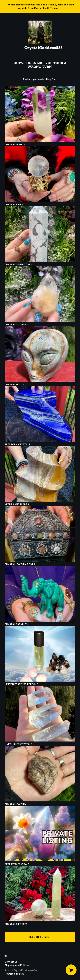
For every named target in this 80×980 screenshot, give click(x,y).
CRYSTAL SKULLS (40, 382)
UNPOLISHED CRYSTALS (40, 742)
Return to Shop (40, 937)
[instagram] (6, 956)
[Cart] (71, 970)
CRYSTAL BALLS (40, 203)
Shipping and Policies (17, 965)
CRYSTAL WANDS (40, 143)
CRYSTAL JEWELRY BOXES (40, 562)
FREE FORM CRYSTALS (40, 442)
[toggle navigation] (73, 33)
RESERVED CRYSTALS (40, 862)
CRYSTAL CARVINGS (40, 622)
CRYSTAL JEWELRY (40, 802)
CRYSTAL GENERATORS (40, 263)
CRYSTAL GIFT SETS (40, 922)
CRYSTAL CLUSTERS (40, 322)
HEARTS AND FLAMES (40, 502)
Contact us (11, 962)
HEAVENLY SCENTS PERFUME (40, 682)
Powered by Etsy (14, 974)
